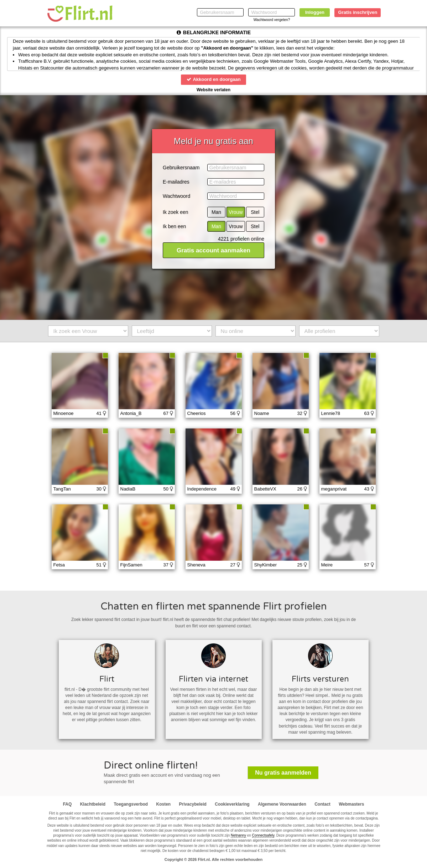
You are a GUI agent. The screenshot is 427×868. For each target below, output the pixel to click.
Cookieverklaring (232, 804)
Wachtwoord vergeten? (272, 20)
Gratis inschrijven (358, 12)
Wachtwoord (176, 196)
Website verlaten (213, 90)
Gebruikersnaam (181, 168)
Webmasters (351, 804)
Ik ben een (174, 226)
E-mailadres (176, 182)
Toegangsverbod (131, 804)
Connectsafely (263, 835)
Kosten (164, 804)
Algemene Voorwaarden (282, 804)
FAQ (67, 804)
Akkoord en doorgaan (213, 79)
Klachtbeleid (93, 804)
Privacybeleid (193, 804)
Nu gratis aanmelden (283, 773)
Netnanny (238, 835)
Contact (322, 804)
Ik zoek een (176, 212)
